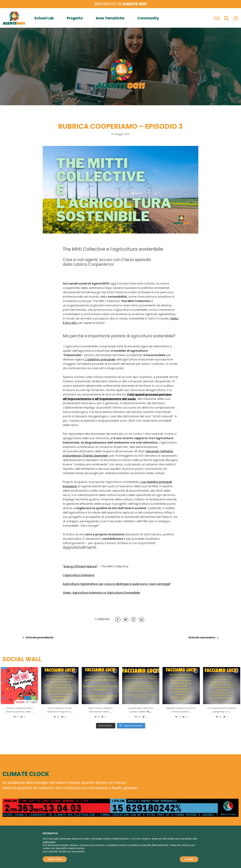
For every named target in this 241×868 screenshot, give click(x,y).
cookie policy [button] (49, 842)
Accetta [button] (189, 859)
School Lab (44, 18)
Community (148, 18)
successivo (202, 637)
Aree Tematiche (110, 18)
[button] (120, 229)
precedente (39, 637)
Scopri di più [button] (55, 859)
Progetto (75, 18)
